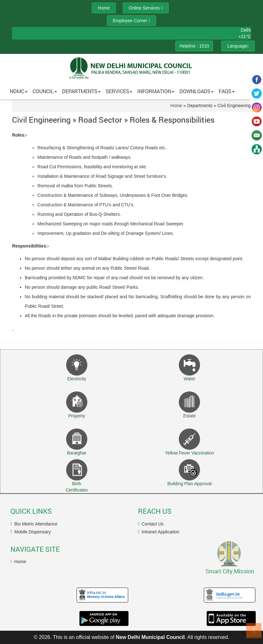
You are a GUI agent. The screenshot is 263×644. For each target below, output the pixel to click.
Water (189, 379)
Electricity (77, 379)
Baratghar (76, 453)
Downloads (197, 91)
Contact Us (153, 524)
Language (238, 46)
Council (45, 91)
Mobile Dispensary (32, 532)
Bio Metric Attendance (36, 524)
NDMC (19, 91)
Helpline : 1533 (194, 46)
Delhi (246, 30)
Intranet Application (161, 532)
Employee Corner (132, 21)
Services (119, 91)
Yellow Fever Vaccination (189, 453)
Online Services (146, 8)
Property (77, 416)
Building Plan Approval (190, 484)
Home (176, 106)
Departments (81, 91)
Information (156, 91)
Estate (190, 416)
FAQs (227, 91)
